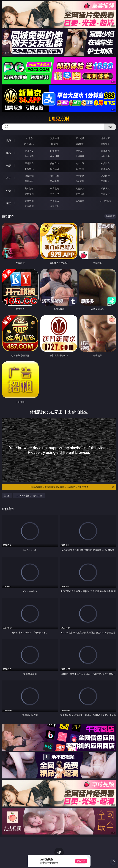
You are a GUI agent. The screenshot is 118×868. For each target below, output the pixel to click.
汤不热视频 (105, 201)
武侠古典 (105, 188)
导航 (8, 203)
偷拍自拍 (55, 163)
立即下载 (81, 861)
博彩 (8, 141)
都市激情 (29, 188)
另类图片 (105, 181)
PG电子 (29, 138)
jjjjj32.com (59, 119)
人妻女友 (80, 188)
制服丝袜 (29, 169)
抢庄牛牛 (105, 144)
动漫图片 (105, 176)
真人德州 (55, 138)
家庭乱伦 (55, 188)
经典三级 (55, 169)
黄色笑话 (80, 194)
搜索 (110, 127)
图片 (8, 178)
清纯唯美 (55, 181)
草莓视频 (80, 201)
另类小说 (55, 194)
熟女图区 (80, 181)
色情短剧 (55, 206)
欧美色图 (80, 176)
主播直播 (80, 156)
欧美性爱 (105, 163)
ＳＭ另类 (105, 156)
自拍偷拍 (55, 151)
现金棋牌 (80, 144)
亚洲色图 (55, 176)
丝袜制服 (55, 156)
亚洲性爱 (29, 163)
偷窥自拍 (29, 176)
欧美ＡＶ (80, 151)
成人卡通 (80, 163)
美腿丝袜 (29, 181)
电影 (8, 166)
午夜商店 (55, 201)
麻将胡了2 (29, 144)
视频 (8, 153)
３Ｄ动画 (105, 151)
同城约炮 (29, 201)
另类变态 (105, 169)
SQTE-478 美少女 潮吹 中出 (29, 496)
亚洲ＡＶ (29, 151)
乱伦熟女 (80, 169)
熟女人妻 (29, 156)
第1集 (7, 496)
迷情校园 (29, 194)
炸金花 (55, 144)
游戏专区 (105, 138)
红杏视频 (29, 206)
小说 (8, 191)
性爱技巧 (105, 194)
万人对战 (80, 138)
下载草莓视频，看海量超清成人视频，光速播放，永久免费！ (72, 487)
